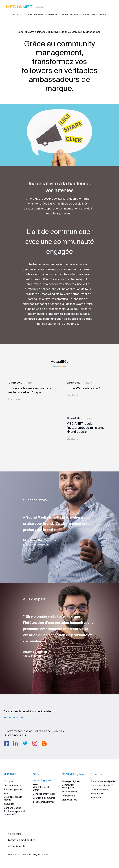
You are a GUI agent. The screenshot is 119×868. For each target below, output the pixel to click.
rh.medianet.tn (17, 846)
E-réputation (97, 794)
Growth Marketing (100, 789)
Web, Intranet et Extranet (41, 788)
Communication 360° (102, 785)
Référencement (70, 792)
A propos (8, 781)
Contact (102, 14)
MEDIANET (18, 14)
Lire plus (14, 399)
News (94, 14)
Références (53, 14)
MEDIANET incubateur (80, 14)
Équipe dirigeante (13, 789)
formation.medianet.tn (22, 840)
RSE (6, 794)
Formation (96, 798)
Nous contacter (13, 718)
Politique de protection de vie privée (15, 813)
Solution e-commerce (44, 798)
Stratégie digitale (71, 781)
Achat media (68, 796)
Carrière (64, 14)
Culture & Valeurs (12, 785)
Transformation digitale (103, 781)
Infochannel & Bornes (44, 802)
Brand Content (69, 800)
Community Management (69, 786)
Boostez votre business (35, 14)
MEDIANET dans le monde (13, 798)
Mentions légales (12, 808)
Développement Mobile (45, 794)
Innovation (9, 804)
